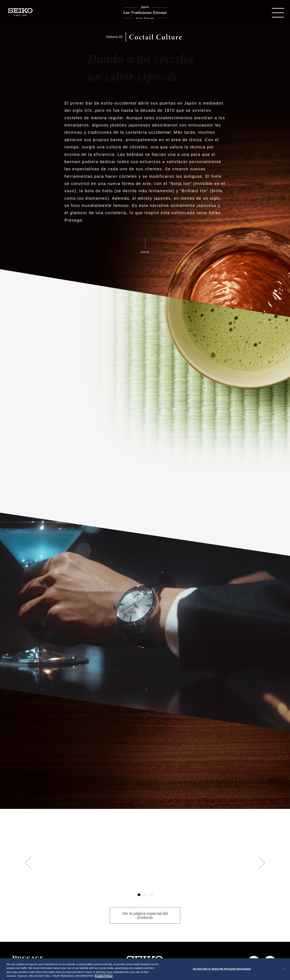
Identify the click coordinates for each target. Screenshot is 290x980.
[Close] (284, 969)
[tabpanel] (145, 868)
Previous (28, 863)
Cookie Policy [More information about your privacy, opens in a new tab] (104, 976)
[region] (145, 969)
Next (262, 863)
